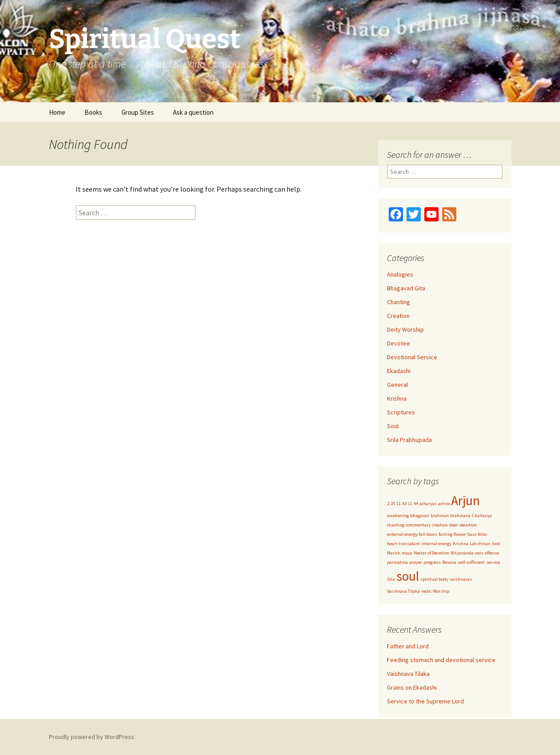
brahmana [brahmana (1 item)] (460, 516)
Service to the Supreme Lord (425, 701)
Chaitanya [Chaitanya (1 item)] (482, 516)
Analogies (400, 274)
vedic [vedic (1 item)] (426, 591)
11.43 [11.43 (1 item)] (401, 504)
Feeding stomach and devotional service (441, 660)
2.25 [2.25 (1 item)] (391, 504)
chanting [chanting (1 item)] (396, 525)
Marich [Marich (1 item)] (394, 553)
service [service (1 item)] (493, 562)
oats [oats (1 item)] (479, 553)
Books (93, 112)
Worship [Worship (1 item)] (441, 591)
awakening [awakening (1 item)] (398, 516)
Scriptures (401, 412)
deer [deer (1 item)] (454, 525)
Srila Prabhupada (409, 440)
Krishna (397, 398)
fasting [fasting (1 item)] (445, 534)
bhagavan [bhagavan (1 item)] (420, 516)
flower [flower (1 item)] (460, 534)
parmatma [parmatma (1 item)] (397, 562)
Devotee (399, 343)
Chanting (399, 302)
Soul (393, 426)
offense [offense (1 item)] (492, 553)
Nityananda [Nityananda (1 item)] (462, 553)
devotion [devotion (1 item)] (468, 525)
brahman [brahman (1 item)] (440, 516)
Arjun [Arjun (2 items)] (465, 500)
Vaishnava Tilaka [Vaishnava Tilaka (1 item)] (403, 591)
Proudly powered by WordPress (92, 737)
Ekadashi (399, 371)
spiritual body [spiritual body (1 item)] (434, 579)
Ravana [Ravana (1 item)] (449, 562)
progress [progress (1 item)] (432, 562)
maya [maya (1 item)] (407, 553)
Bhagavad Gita (406, 288)
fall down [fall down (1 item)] (428, 534)
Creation (398, 316)
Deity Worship (405, 329)
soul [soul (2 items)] (408, 576)
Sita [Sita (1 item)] (391, 579)
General (397, 385)
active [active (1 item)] (444, 504)
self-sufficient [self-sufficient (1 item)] (471, 562)
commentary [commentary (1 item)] (418, 525)
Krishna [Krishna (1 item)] (461, 544)
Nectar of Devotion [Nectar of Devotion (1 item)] (431, 553)
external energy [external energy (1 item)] (402, 534)
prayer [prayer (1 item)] (416, 562)
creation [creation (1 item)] (440, 525)
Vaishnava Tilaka (408, 674)
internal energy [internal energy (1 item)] (436, 544)
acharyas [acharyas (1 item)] (428, 504)
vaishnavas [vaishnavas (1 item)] (461, 579)
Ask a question (193, 112)
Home (57, 112)
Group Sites (138, 112)
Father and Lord (408, 646)
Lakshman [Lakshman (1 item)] (480, 544)
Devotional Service (412, 357)
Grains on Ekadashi (412, 687)
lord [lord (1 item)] (496, 544)
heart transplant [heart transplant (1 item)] (403, 544)
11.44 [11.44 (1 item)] (413, 504)
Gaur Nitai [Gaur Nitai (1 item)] (477, 534)
